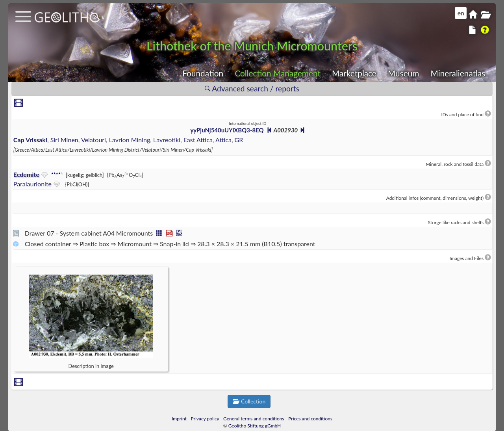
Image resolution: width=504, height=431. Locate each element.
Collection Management (278, 73)
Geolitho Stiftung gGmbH (255, 426)
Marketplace (354, 73)
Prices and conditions (310, 419)
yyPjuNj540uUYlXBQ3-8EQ (227, 130)
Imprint (179, 419)
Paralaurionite (32, 184)
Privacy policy (205, 419)
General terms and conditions (254, 419)
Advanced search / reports (252, 88)
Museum (403, 73)
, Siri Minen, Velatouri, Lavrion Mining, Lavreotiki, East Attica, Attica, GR (128, 140)
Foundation (203, 73)
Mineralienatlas (458, 73)
